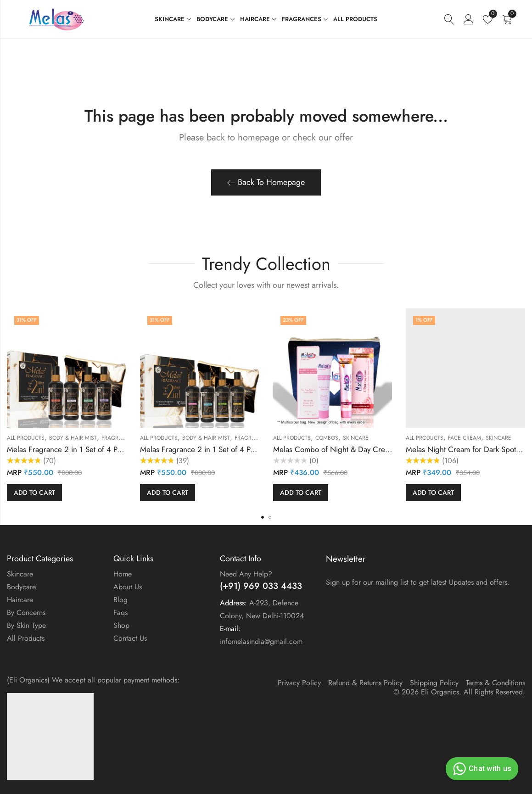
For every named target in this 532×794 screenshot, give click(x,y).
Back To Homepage (266, 182)
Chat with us (481, 769)
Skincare (356, 438)
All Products (26, 438)
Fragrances (119, 438)
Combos (327, 438)
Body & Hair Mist (73, 438)
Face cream (465, 438)
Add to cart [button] (34, 492)
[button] (263, 517)
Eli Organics (440, 692)
